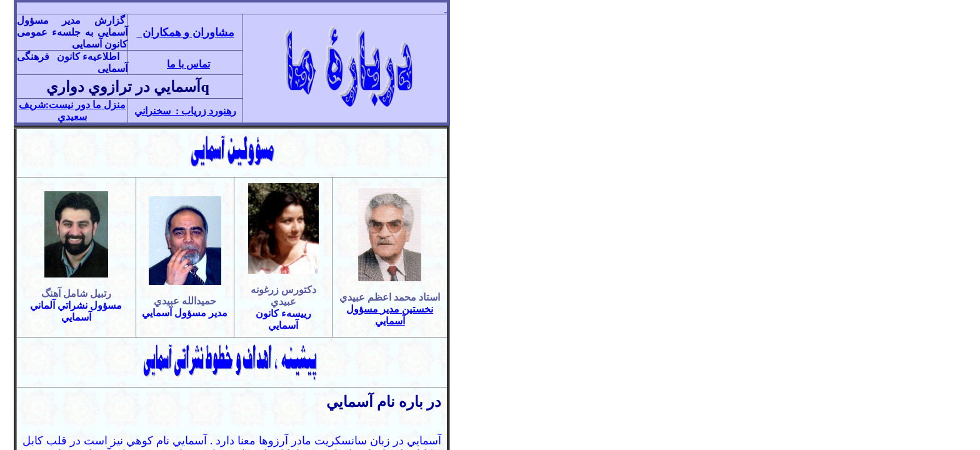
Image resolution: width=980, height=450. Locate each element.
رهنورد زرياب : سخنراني (185, 111)
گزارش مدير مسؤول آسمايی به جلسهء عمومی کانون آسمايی (72, 32)
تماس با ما (188, 64)
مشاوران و (187, 32)
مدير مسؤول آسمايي (185, 313)
